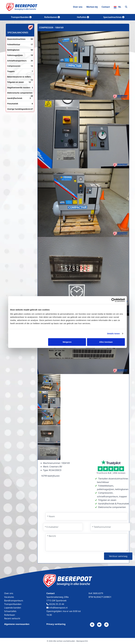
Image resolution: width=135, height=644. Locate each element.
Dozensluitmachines (20, 39)
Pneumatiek (20, 104)
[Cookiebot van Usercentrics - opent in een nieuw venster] (113, 300)
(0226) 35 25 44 (55, 604)
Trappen (20, 71)
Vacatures (9, 597)
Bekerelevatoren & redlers (20, 77)
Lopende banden (13, 608)
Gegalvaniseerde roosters (20, 88)
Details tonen (113, 334)
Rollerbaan (10, 615)
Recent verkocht (12, 618)
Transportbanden (21, 17)
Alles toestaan (106, 342)
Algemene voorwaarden (17, 624)
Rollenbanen (52, 17)
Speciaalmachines (114, 17)
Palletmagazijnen (20, 55)
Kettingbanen (20, 50)
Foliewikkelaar (20, 45)
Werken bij (92, 7)
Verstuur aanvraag (118, 556)
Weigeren (67, 342)
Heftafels (83, 17)
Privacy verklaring (56, 624)
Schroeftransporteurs (20, 61)
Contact (106, 7)
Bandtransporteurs (14, 601)
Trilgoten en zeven (19, 82)
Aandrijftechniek (19, 98)
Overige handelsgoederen (20, 109)
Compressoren (20, 66)
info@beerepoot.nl (57, 608)
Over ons (78, 7)
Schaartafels (10, 611)
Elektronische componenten (20, 93)
